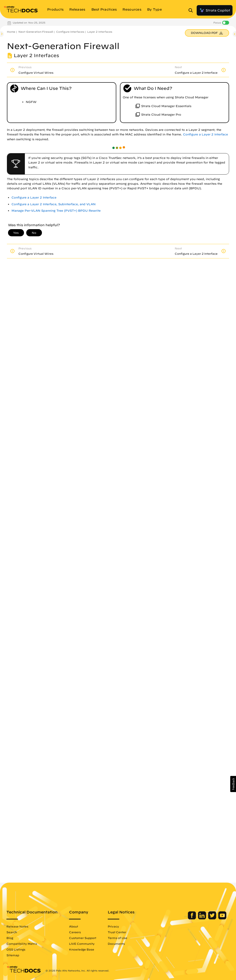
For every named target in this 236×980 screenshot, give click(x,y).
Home (11, 32)
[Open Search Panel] (192, 10)
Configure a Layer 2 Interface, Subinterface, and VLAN (54, 204)
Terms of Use (118, 938)
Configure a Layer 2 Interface (205, 134)
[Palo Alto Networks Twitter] (213, 918)
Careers (75, 932)
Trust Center (117, 932)
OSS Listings (16, 949)
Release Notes (17, 926)
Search (12, 932)
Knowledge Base (82, 949)
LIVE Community (82, 944)
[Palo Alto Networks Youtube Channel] (222, 918)
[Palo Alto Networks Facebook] (192, 918)
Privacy (113, 926)
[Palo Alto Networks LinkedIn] (202, 918)
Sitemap (13, 955)
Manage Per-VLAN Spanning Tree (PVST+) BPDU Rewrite (56, 211)
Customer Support (83, 938)
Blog (10, 938)
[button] (233, 784)
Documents (116, 944)
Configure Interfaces (70, 32)
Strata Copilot (215, 10)
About (74, 926)
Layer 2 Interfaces (100, 32)
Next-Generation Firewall (36, 32)
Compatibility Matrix (22, 944)
